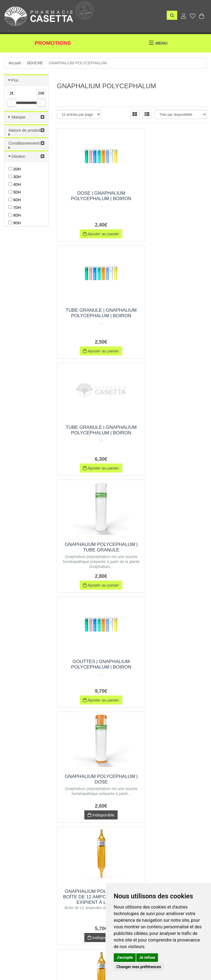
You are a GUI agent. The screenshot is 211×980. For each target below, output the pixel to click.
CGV (78, 960)
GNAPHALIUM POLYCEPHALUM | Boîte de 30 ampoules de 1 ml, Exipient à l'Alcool (172, 550)
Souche (35, 63)
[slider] (12, 103)
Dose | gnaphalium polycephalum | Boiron (92, 196)
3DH (15, 177)
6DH (15, 200)
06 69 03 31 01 (58, 904)
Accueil (15, 63)
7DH (15, 208)
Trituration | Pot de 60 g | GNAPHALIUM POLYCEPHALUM (172, 793)
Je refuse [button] (147, 957)
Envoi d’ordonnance (22, 960)
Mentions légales (103, 960)
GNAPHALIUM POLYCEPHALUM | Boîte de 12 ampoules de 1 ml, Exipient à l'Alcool (93, 550)
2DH (15, 169)
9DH (15, 223)
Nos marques (55, 960)
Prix (15, 80)
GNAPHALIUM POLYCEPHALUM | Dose (172, 430)
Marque (19, 117)
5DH (15, 192)
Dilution (18, 156)
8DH (15, 215)
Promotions (53, 43)
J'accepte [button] (125, 957)
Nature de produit (24, 130)
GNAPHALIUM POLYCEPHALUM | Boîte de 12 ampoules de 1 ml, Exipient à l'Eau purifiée (172, 673)
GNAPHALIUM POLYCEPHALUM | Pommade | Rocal (92, 793)
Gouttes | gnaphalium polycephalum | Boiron (92, 430)
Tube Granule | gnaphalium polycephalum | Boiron (172, 199)
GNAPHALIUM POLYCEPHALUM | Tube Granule (172, 316)
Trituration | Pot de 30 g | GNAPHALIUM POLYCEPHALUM (92, 670)
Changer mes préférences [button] (139, 967)
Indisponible (171, 466)
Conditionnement (24, 143)
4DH (15, 184)
